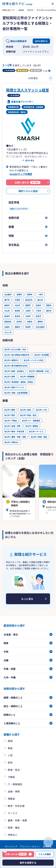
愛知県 (21, 10)
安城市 (38, 305)
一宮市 (40, 294)
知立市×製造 (26, 410)
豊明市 (40, 322)
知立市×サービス (36, 431)
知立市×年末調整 (42, 355)
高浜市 (19, 322)
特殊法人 (13, 835)
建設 (10, 741)
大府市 (28, 316)
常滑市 (17, 311)
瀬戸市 (7, 300)
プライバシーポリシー (30, 846)
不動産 (11, 777)
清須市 (28, 327)
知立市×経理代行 (11, 360)
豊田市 (28, 305)
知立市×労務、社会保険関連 (16, 393)
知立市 (30, 10)
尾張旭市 (8, 322)
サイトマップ (11, 846)
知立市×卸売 (10, 415)
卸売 (10, 763)
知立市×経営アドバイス (14, 387)
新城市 (7, 316)
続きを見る (30, 160)
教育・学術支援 (16, 806)
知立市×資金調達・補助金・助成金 (19, 382)
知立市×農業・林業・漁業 (15, 437)
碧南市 (7, 305)
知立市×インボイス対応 (34, 360)
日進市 (7, 327)
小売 (10, 755)
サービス (13, 813)
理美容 (11, 799)
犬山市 (7, 311)
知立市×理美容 (32, 426)
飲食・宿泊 (14, 770)
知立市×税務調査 (27, 376)
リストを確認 (45, 854)
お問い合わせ (15, 853)
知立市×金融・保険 (12, 426)
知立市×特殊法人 (11, 442)
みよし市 (8, 332)
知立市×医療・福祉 (39, 437)
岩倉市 (30, 322)
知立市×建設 (10, 410)
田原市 (17, 327)
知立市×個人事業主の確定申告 (17, 355)
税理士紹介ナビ (9, 10)
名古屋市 (8, 294)
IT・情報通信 (15, 784)
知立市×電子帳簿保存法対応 (16, 366)
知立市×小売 (41, 410)
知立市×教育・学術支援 (14, 431)
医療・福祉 (14, 828)
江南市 (28, 311)
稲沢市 (49, 311)
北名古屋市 (40, 327)
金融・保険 (14, 791)
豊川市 (40, 300)
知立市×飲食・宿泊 (28, 415)
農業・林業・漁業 (17, 820)
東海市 (17, 316)
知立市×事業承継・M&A (39, 371)
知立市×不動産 (11, 421)
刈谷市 (17, 305)
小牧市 (38, 311)
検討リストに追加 (28, 191)
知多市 (38, 316)
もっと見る (27, 599)
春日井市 (29, 300)
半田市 (17, 300)
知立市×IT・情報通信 (31, 421)
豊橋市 (19, 294)
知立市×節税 (10, 376)
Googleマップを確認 (21, 174)
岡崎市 (30, 294)
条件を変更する (41, 41)
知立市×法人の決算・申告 (15, 349)
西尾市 (49, 305)
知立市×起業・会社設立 (14, 371)
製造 (10, 748)
